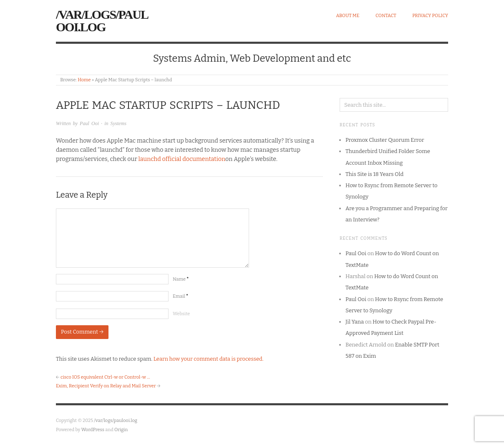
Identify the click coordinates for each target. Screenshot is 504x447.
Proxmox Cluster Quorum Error (385, 140)
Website (181, 314)
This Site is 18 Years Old (374, 174)
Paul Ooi (89, 123)
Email (180, 296)
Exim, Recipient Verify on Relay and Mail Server (106, 386)
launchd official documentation (182, 159)
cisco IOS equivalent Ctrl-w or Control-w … (105, 377)
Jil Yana (355, 322)
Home (84, 80)
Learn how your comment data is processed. (209, 359)
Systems (118, 123)
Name (181, 279)
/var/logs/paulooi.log (102, 21)
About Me (348, 16)
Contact (386, 16)
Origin (121, 430)
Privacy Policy (430, 16)
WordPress (93, 430)
